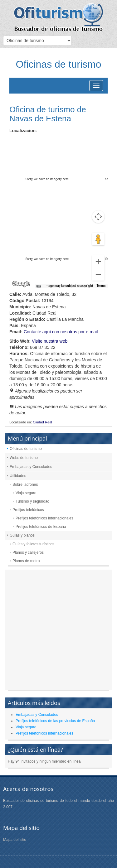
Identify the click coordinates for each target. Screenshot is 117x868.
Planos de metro (26, 561)
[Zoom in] (98, 262)
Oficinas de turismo (26, 449)
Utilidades (18, 476)
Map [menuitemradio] (23, 142)
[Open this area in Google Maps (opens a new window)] (21, 284)
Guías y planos (22, 535)
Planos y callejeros (28, 552)
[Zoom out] (98, 274)
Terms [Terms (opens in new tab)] (101, 286)
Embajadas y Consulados (31, 467)
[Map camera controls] (98, 217)
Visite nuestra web (50, 341)
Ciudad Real (42, 422)
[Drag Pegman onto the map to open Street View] (98, 239)
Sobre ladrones (25, 485)
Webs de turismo (24, 458)
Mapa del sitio (15, 840)
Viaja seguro (26, 493)
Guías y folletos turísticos (33, 544)
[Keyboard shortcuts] (39, 286)
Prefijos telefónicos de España (41, 527)
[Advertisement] (58, 631)
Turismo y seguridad (32, 501)
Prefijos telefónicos (28, 510)
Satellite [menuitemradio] (49, 142)
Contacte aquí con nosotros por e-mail (61, 332)
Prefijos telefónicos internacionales (44, 518)
